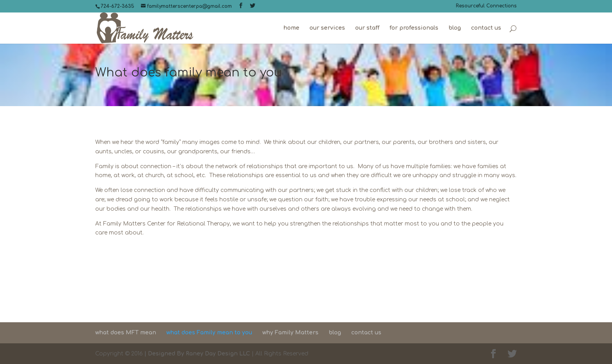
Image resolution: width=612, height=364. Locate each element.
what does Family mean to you (209, 333)
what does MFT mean (126, 333)
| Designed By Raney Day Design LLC (197, 354)
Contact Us (306, 281)
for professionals (414, 28)
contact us (486, 28)
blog (455, 28)
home (291, 28)
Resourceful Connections (486, 6)
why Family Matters (290, 333)
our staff (367, 28)
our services (327, 28)
